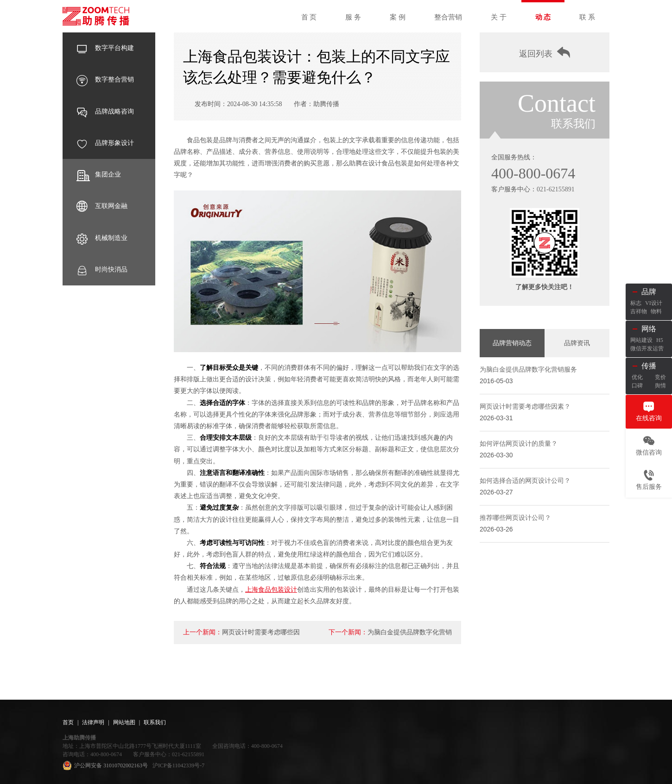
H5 (660, 340)
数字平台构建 (105, 48)
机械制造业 (102, 238)
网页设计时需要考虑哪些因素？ (525, 407)
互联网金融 (102, 206)
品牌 (649, 292)
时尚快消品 (102, 270)
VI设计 (654, 303)
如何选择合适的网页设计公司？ (525, 481)
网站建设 (641, 340)
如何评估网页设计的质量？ (519, 444)
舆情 (660, 386)
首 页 (309, 17)
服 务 (353, 17)
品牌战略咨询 (105, 112)
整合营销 (448, 17)
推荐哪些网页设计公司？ (515, 518)
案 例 (398, 17)
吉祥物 (639, 311)
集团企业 (99, 175)
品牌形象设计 (105, 143)
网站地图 (124, 722)
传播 (649, 366)
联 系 (587, 17)
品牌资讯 (577, 343)
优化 (637, 377)
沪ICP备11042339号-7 (178, 765)
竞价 (660, 377)
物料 (656, 311)
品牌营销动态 (512, 343)
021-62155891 (556, 189)
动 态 (543, 17)
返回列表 (545, 53)
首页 (68, 722)
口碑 (637, 386)
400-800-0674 (533, 173)
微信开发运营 (647, 348)
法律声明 (93, 722)
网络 (649, 329)
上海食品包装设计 (271, 590)
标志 (636, 303)
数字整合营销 (105, 80)
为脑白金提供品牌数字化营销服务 (528, 370)
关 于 (499, 17)
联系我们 (155, 722)
